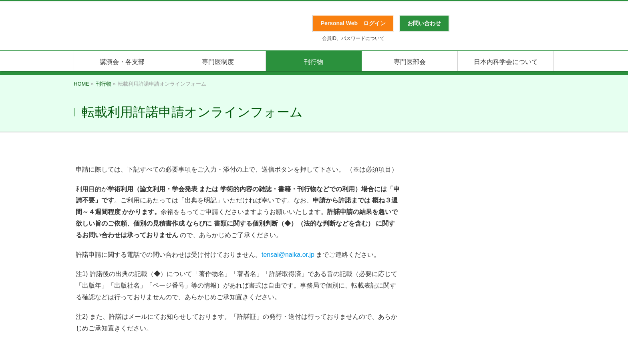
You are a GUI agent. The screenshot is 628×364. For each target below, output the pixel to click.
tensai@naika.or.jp (288, 255)
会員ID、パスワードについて (353, 38)
